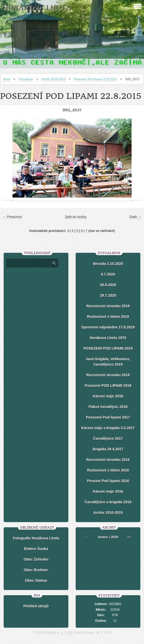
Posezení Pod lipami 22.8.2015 (95, 79)
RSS (69, 633)
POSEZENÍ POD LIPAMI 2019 (108, 348)
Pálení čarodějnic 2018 (108, 407)
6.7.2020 (108, 274)
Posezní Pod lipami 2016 (108, 481)
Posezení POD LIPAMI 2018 (108, 386)
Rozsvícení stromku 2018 (108, 375)
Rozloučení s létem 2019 (108, 317)
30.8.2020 (108, 285)
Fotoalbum (26, 79)
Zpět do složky (76, 217)
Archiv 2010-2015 (53, 79)
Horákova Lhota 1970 (108, 338)
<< (87, 537)
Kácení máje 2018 (108, 396)
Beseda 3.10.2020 (108, 264)
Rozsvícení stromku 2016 (108, 460)
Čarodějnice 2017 (108, 438)
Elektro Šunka (36, 549)
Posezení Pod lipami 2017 (108, 417)
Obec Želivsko (36, 559)
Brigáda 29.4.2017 (108, 449)
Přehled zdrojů (36, 606)
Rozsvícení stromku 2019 (108, 306)
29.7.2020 (108, 295)
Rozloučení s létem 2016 (108, 470)
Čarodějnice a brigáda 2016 (108, 502)
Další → (135, 217)
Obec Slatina (36, 580)
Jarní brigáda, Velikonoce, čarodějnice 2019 (108, 362)
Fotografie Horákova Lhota (36, 538)
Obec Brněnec (36, 570)
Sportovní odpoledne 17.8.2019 (108, 327)
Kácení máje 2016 (108, 491)
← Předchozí (12, 217)
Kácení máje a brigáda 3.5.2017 (108, 428)
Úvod (6, 79)
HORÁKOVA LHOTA (37, 8)
